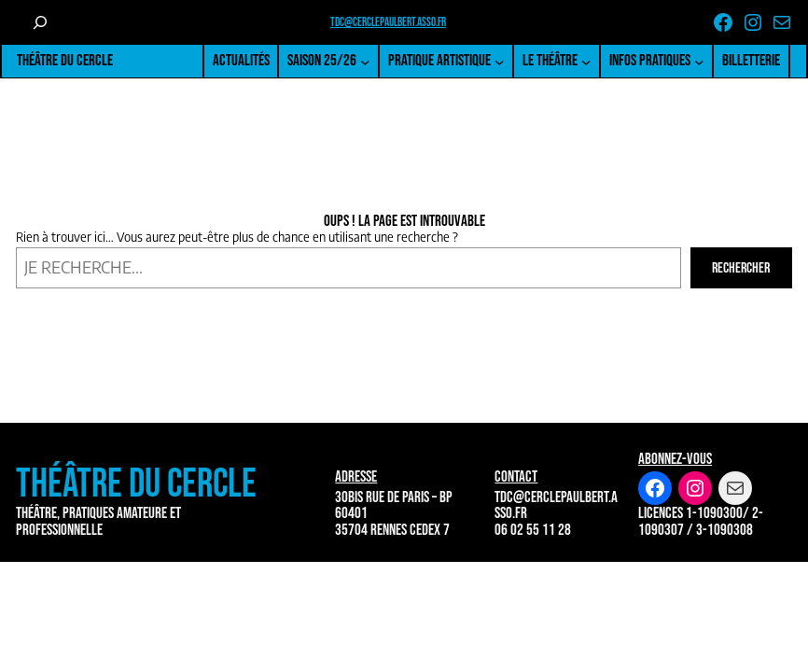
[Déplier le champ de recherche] (40, 22)
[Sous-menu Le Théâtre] (586, 62)
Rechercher (741, 268)
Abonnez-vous (675, 459)
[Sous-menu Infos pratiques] (699, 62)
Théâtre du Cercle (65, 60)
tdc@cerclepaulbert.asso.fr (388, 22)
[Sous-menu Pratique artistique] (499, 62)
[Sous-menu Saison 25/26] (365, 62)
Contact (516, 476)
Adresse (356, 476)
